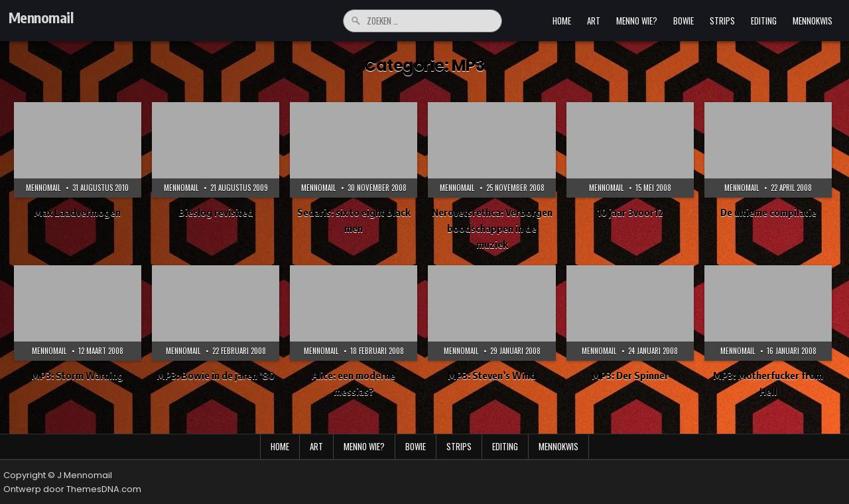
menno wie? (637, 21)
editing (764, 21)
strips (722, 21)
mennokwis (813, 21)
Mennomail (41, 17)
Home (562, 21)
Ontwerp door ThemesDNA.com (72, 489)
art (594, 21)
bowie (684, 21)
